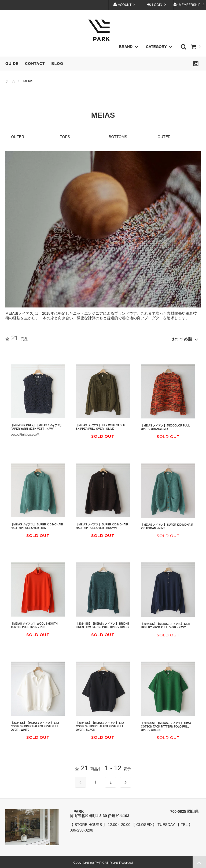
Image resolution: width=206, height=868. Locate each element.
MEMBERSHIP (190, 4)
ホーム (10, 81)
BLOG (57, 64)
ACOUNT (125, 4)
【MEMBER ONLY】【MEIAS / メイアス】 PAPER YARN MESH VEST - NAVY (37, 426)
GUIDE (12, 64)
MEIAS (28, 81)
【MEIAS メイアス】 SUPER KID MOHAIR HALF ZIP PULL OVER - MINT (37, 525)
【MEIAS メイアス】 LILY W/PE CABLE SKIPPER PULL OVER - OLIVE (100, 426)
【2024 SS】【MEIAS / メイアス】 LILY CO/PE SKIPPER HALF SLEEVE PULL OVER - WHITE (35, 725)
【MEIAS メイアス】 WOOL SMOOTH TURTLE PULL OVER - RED (34, 624)
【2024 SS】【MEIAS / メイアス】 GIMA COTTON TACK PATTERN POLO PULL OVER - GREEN (166, 725)
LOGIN (157, 4)
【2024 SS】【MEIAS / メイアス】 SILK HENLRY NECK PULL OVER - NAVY (165, 624)
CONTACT (35, 64)
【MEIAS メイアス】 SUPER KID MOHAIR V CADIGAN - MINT (167, 525)
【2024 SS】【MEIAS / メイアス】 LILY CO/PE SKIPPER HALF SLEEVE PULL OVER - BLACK (100, 725)
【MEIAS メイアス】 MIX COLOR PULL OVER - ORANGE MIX (165, 426)
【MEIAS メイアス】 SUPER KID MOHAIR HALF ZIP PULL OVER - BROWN (102, 525)
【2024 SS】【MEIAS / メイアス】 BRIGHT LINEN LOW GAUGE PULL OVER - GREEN (103, 624)
